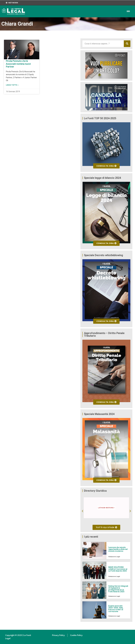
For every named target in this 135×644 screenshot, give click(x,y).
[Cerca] (127, 44)
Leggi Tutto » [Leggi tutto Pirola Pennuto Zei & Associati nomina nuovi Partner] (12, 85)
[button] (83, 511)
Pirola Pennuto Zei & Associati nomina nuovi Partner (18, 64)
